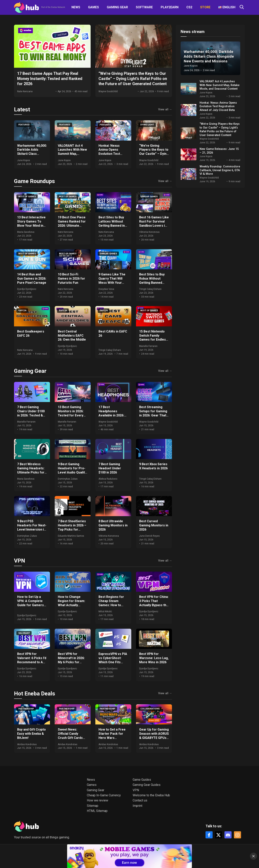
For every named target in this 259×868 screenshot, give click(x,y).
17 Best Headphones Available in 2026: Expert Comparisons (111, 415)
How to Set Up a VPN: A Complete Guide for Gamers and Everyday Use (30, 603)
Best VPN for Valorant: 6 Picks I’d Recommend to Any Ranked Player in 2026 (32, 662)
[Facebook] (209, 835)
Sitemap (93, 806)
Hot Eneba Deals (35, 694)
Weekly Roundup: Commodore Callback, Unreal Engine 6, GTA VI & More (220, 170)
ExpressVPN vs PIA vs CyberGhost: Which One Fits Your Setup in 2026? (113, 660)
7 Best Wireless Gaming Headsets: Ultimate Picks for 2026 (31, 470)
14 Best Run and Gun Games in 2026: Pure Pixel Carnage (32, 279)
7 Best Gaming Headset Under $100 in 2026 (110, 468)
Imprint (137, 806)
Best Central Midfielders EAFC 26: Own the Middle (72, 336)
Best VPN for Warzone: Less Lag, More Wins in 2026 (154, 658)
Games (93, 7)
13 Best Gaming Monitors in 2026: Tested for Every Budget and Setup (71, 413)
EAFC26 (22, 310)
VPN (20, 561)
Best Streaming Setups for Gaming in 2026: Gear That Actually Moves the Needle (153, 415)
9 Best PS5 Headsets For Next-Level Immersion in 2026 (32, 527)
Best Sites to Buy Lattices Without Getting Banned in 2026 (112, 223)
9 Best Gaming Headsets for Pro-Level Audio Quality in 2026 (72, 470)
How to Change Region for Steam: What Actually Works (71, 603)
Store (205, 7)
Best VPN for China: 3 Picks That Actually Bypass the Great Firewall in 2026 (154, 605)
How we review (98, 800)
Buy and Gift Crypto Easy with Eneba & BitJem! (31, 734)
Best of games (27, 197)
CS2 (189, 7)
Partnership (26, 709)
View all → (165, 110)
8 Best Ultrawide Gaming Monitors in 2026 (113, 525)
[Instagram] (237, 835)
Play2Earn (170, 7)
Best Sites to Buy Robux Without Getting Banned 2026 (152, 280)
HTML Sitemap (97, 811)
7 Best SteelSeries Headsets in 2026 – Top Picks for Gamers (72, 527)
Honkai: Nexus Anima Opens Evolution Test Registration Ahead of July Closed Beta (113, 154)
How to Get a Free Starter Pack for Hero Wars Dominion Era (112, 736)
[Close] (253, 856)
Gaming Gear (117, 7)
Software (144, 7)
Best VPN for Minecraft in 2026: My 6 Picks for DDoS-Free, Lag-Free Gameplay (71, 662)
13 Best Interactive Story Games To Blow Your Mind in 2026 (31, 223)
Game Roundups (34, 181)
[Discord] (228, 835)
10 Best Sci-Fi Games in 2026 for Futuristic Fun (71, 279)
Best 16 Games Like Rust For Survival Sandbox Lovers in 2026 (154, 223)
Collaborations (150, 709)
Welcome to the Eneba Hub (151, 795)
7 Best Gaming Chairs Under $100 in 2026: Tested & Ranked (31, 413)
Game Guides (142, 780)
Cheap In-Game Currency (104, 795)
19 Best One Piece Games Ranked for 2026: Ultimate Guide (72, 223)
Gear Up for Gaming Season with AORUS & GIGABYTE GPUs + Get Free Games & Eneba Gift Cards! (154, 738)
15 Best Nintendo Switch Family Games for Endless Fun (153, 338)
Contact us (140, 800)
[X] (219, 835)
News (76, 7)
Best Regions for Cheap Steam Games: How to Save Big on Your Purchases (111, 605)
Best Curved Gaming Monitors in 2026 (154, 525)
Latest (22, 109)
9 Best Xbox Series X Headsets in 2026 (153, 466)
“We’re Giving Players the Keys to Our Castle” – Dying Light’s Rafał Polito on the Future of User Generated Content (220, 129)
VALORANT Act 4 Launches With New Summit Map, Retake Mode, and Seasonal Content (72, 154)
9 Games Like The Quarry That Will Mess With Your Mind (112, 280)
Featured (24, 125)
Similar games (149, 197)
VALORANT (24, 633)
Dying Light (147, 125)
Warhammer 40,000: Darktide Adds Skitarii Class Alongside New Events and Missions (32, 156)
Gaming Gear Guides (147, 785)
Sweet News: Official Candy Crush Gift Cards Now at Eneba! (70, 736)
